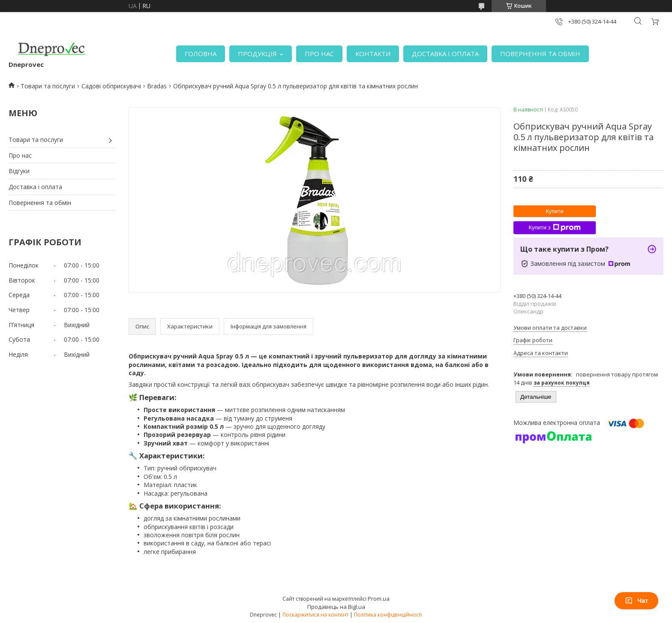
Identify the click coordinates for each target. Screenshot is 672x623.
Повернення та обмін (40, 203)
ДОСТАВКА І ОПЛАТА (445, 54)
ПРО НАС (319, 54)
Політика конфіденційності (388, 615)
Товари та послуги (48, 86)
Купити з (554, 228)
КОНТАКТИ (373, 54)
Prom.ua (379, 599)
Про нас (20, 155)
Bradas (157, 86)
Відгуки (19, 171)
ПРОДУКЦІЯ (257, 54)
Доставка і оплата (35, 187)
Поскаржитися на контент (315, 615)
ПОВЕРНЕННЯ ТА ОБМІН (540, 54)
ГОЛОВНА (201, 54)
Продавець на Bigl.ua (336, 607)
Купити (555, 211)
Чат (636, 601)
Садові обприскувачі (111, 86)
